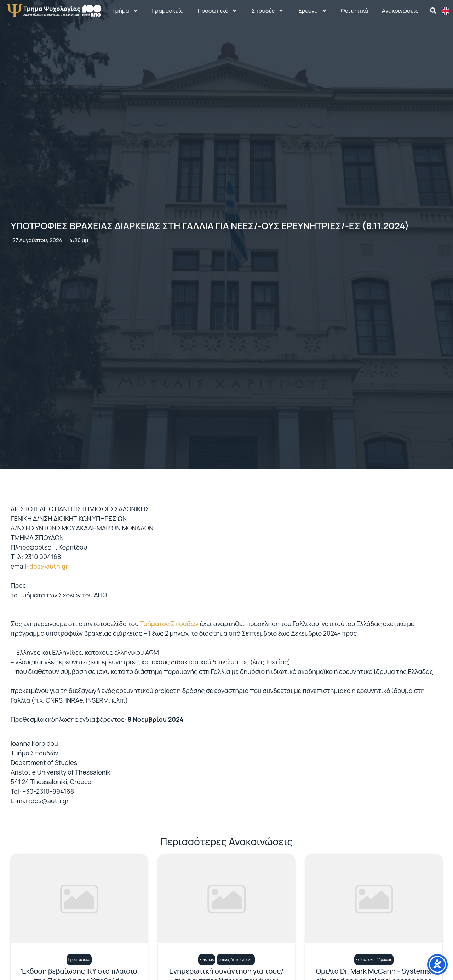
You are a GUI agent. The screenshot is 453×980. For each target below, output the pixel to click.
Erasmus (207, 959)
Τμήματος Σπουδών (169, 624)
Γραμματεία (168, 11)
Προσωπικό (217, 11)
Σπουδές (268, 11)
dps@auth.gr (49, 566)
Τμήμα (125, 11)
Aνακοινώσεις (400, 11)
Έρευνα (312, 11)
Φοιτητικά (354, 11)
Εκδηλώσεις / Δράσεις (374, 959)
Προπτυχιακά (79, 959)
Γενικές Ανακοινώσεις (236, 959)
